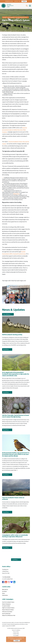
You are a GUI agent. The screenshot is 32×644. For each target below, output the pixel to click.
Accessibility (16, 635)
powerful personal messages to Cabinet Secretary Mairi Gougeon (15, 130)
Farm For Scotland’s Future (8, 602)
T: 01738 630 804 (6, 577)
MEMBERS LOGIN (9, 1)
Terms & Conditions (16, 630)
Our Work (4, 591)
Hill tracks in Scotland (7, 612)
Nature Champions (6, 604)
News (3, 593)
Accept (17, 641)
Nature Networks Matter (8, 610)
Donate (24, 1)
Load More (15, 560)
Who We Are (5, 589)
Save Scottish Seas (6, 613)
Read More (6, 349)
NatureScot (16, 194)
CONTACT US (17, 1)
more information (19, 639)
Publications (5, 595)
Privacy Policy (16, 632)
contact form (10, 579)
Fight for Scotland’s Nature (8, 608)
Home (7, 6)
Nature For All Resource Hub (9, 615)
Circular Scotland (6, 606)
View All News (7, 314)
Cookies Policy (16, 634)
